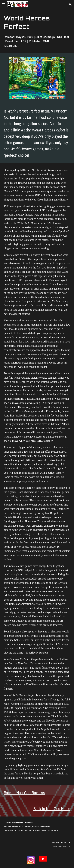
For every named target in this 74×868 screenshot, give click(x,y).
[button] (4, 4)
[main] (37, 22)
